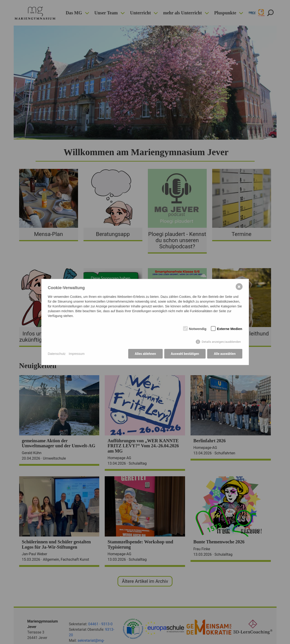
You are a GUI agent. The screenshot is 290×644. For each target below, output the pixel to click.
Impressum (77, 354)
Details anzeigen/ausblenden (221, 342)
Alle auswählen (225, 354)
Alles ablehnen (145, 354)
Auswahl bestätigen (185, 354)
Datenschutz (57, 354)
